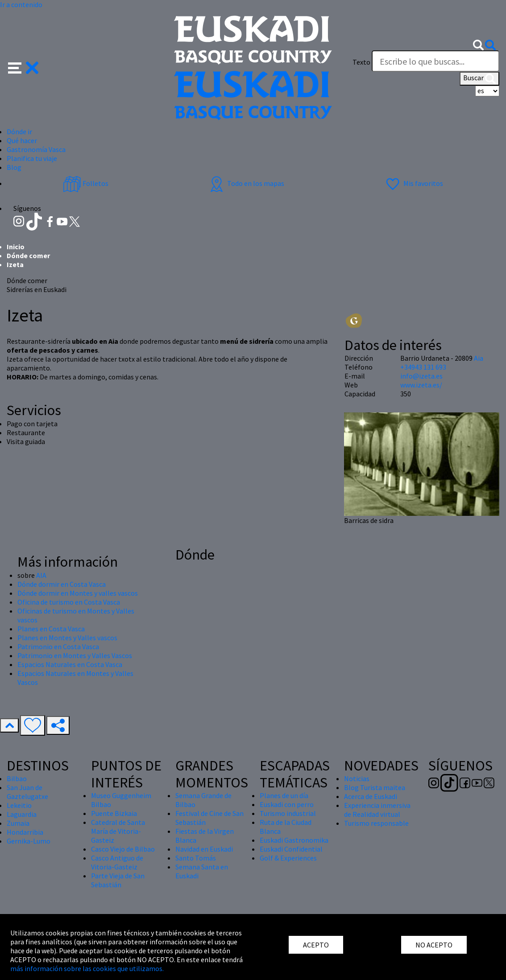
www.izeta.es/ (421, 385)
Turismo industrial (288, 813)
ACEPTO (316, 945)
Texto (361, 62)
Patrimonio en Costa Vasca (58, 646)
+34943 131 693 (423, 367)
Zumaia (18, 823)
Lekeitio (19, 805)
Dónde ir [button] (19, 132)
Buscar (479, 78)
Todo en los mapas (246, 183)
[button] (23, 67)
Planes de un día (284, 795)
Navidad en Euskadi (204, 849)
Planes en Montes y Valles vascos (67, 638)
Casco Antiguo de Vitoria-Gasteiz (117, 862)
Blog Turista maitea (375, 787)
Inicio (16, 247)
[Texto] (435, 61)
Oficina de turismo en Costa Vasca (69, 602)
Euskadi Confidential (291, 849)
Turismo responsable (376, 823)
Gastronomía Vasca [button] (36, 149)
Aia (479, 358)
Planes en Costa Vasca (51, 629)
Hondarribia (25, 832)
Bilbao (17, 778)
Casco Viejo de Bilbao (123, 849)
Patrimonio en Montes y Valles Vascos (75, 655)
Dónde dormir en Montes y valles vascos (78, 593)
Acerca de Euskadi (371, 796)
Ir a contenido (21, 4)
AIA (41, 575)
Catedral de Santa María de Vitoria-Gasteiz (118, 831)
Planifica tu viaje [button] (32, 158)
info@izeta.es (421, 376)
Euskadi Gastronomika (294, 840)
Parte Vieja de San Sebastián (118, 880)
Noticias (357, 778)
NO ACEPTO (434, 945)
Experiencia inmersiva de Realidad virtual (377, 810)
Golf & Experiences (288, 858)
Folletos (86, 183)
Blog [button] (14, 167)
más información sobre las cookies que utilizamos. (87, 968)
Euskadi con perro (287, 804)
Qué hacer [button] (22, 140)
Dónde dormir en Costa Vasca (62, 584)
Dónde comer (28, 255)
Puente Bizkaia (114, 813)
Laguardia (22, 814)
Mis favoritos (413, 183)
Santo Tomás (196, 858)
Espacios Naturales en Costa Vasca (70, 664)
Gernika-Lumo (29, 841)
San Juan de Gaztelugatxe (27, 792)
